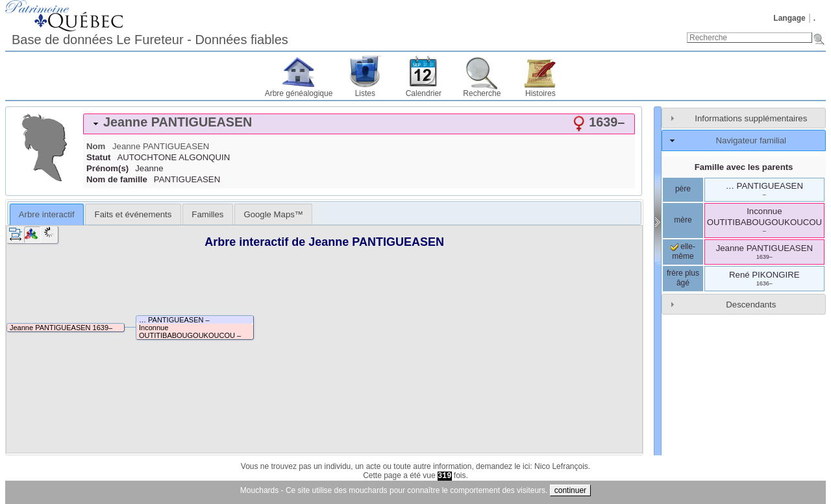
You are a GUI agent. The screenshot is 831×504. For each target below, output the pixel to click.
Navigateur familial (751, 140)
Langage (789, 18)
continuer (570, 490)
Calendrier (424, 93)
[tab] (359, 124)
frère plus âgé (683, 278)
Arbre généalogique (299, 93)
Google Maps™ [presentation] (273, 214)
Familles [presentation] (207, 214)
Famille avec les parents (744, 167)
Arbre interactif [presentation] (47, 214)
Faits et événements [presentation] (133, 214)
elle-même (683, 252)
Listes (365, 93)
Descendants (751, 305)
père (683, 189)
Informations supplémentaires (751, 118)
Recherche (482, 93)
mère (683, 220)
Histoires (540, 93)
